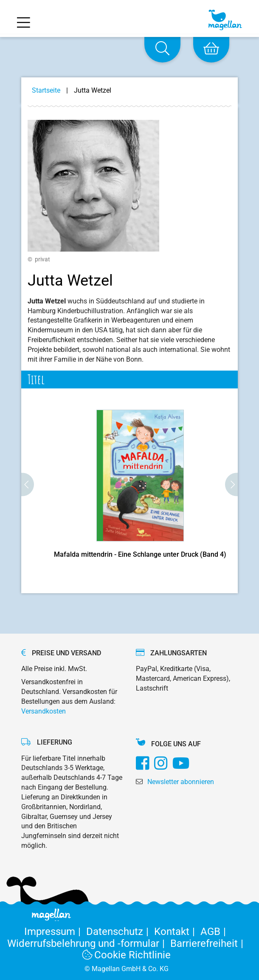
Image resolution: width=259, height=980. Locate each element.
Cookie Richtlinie (127, 955)
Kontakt (177, 932)
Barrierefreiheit (208, 943)
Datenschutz (120, 932)
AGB (215, 932)
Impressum (55, 932)
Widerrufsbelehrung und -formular (89, 943)
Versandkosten (44, 711)
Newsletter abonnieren (181, 782)
